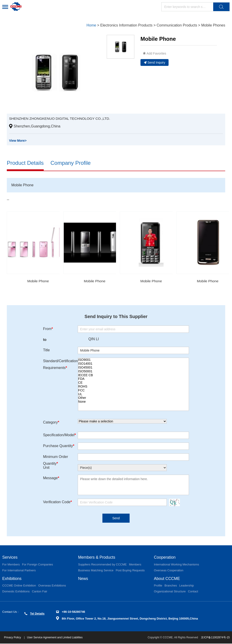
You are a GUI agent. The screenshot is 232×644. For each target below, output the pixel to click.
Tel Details (34, 614)
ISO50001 (133, 371)
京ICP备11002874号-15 (215, 638)
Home (91, 25)
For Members (11, 565)
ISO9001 (133, 360)
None (133, 402)
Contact (193, 592)
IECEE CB (133, 375)
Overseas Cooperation (169, 571)
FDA (133, 379)
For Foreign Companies (37, 565)
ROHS (133, 387)
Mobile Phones (213, 25)
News (83, 579)
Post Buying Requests (130, 571)
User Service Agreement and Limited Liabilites (55, 638)
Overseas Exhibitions (52, 586)
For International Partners (19, 571)
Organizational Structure (170, 592)
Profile (158, 586)
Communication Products (177, 25)
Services (10, 558)
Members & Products (97, 558)
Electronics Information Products (126, 25)
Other (133, 398)
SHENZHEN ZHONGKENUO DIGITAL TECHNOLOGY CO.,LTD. (61, 119)
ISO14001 (133, 364)
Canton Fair (40, 592)
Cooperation (165, 558)
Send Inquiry (155, 62)
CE (133, 383)
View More (18, 141)
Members (135, 565)
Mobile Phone (38, 281)
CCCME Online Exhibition (19, 586)
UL (133, 394)
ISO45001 (133, 368)
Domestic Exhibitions (16, 592)
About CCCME (167, 579)
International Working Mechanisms (176, 565)
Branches (171, 586)
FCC (133, 390)
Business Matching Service (96, 571)
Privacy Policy (13, 638)
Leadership (186, 586)
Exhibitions (12, 579)
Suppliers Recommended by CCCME (103, 565)
